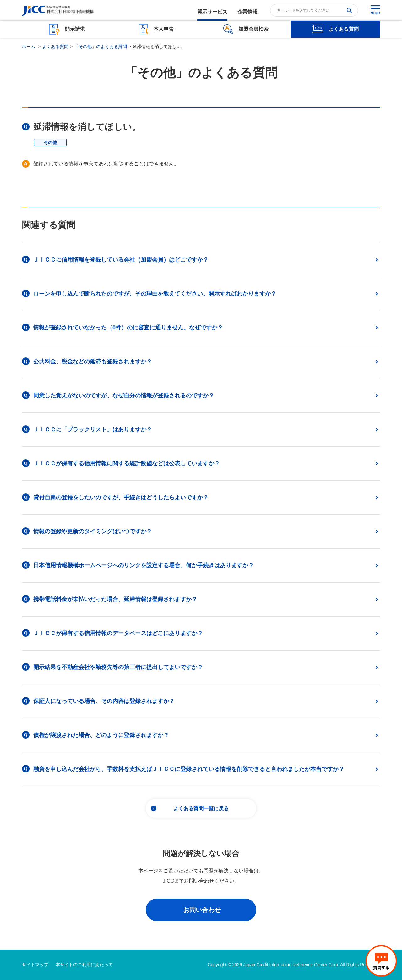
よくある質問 (344, 29)
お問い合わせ (202, 910)
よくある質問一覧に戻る (201, 808)
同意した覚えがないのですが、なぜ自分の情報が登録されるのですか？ (124, 396)
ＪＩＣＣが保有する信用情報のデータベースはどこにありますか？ (118, 633)
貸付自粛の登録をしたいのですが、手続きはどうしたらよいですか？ (121, 497)
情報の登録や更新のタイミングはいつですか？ (93, 531)
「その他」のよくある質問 (100, 47)
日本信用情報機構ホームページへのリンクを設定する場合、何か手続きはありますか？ (144, 565)
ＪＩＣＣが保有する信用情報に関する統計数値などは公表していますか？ (127, 463)
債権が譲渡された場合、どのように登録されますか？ (101, 735)
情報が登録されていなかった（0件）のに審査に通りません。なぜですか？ (128, 328)
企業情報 (247, 12)
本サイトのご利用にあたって (84, 965)
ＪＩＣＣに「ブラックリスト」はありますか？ (93, 429)
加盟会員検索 (253, 29)
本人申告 (164, 29)
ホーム (29, 47)
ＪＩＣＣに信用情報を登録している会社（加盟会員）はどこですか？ (121, 260)
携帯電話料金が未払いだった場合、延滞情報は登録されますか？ (115, 599)
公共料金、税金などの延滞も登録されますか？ (93, 362)
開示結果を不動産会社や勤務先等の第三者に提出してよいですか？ (118, 667)
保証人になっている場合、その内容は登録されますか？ (104, 701)
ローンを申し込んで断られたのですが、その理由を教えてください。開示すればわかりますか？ (155, 294)
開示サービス (212, 12)
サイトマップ (35, 965)
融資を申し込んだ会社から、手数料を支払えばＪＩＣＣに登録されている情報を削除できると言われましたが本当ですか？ (189, 769)
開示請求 (75, 29)
